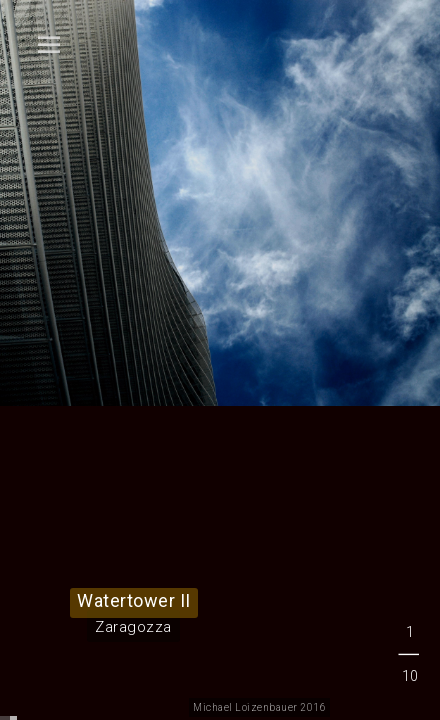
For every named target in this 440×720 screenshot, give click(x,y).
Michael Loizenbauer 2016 (259, 707)
